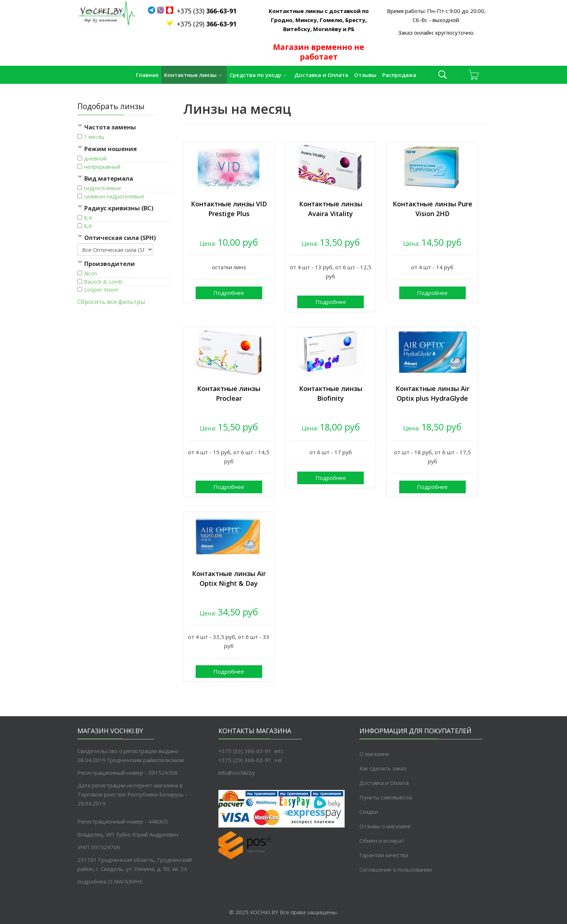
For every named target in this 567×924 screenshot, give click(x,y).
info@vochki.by (237, 773)
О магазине (374, 754)
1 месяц (94, 137)
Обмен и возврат (382, 841)
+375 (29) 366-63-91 (245, 760)
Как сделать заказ (383, 768)
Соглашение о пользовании (396, 869)
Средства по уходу (255, 75)
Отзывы (365, 75)
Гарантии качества (384, 855)
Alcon (90, 273)
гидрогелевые (103, 188)
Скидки (369, 812)
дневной (95, 158)
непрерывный (102, 167)
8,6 (88, 226)
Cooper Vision (101, 289)
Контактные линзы (190, 75)
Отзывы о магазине (385, 826)
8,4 (88, 218)
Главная (147, 75)
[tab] (125, 128)
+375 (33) (203, 11)
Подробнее (229, 293)
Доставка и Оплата (321, 75)
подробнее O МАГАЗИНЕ (110, 881)
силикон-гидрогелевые (114, 196)
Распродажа (399, 75)
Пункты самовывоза (386, 797)
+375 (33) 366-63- (242, 751)
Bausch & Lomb (103, 282)
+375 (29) (207, 24)
